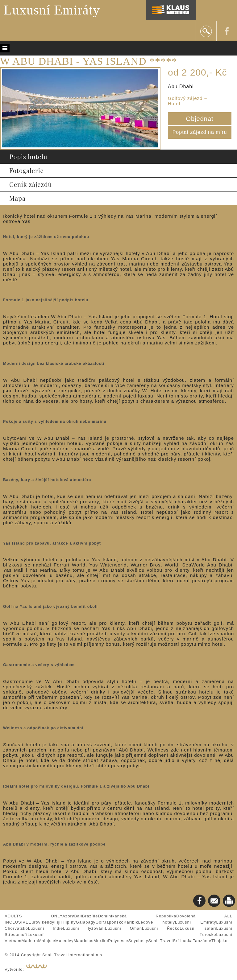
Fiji (58, 922)
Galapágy (86, 922)
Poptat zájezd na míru (200, 132)
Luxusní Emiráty (52, 10)
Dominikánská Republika (137, 916)
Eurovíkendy (42, 922)
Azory (68, 916)
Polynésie (118, 941)
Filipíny (68, 922)
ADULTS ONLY (33, 916)
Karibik (131, 922)
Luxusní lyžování (84, 928)
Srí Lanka (183, 941)
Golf (100, 922)
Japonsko (114, 922)
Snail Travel (160, 941)
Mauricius (83, 941)
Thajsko (220, 941)
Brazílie (90, 916)
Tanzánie (202, 941)
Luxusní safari (198, 928)
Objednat (200, 119)
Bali (78, 916)
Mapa (17, 198)
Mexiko (101, 941)
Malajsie (47, 941)
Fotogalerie (27, 170)
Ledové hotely (157, 922)
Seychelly (138, 941)
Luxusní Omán (123, 928)
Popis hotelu (29, 156)
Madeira (30, 941)
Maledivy (64, 941)
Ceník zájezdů (31, 184)
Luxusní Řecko (161, 928)
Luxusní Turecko (122, 935)
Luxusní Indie (46, 928)
